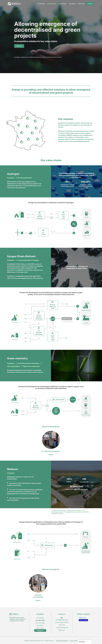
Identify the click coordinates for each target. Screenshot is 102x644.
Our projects (72, 4)
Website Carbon (83, 620)
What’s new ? (81, 4)
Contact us (90, 4)
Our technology (62, 4)
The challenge (41, 4)
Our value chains (52, 4)
